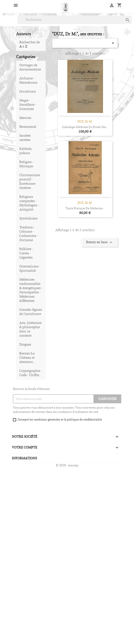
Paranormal (28, 127)
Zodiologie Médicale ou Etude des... (85, 127)
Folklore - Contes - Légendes (26, 253)
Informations (24, 458)
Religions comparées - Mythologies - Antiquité (29, 203)
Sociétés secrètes (25, 138)
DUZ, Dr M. (85, 121)
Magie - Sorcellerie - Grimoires (28, 105)
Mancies (25, 118)
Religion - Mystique (26, 164)
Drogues (25, 344)
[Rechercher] (75, 20)
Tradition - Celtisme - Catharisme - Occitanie (29, 234)
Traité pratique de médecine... (85, 208)
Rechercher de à (30, 44)
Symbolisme (28, 218)
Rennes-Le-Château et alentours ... (27, 358)
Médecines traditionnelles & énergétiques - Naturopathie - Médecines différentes (31, 290)
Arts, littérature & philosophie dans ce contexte (30, 329)
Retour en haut (100, 242)
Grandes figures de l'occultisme (31, 312)
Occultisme (28, 91)
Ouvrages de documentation (30, 67)
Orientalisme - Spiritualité (30, 268)
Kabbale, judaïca (26, 151)
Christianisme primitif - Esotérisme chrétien (30, 181)
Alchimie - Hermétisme (28, 80)
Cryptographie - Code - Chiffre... (31, 373)
